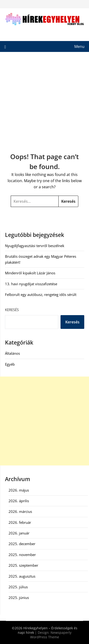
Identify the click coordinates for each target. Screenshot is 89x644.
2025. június (19, 598)
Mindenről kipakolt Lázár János (30, 273)
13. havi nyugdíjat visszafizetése (31, 284)
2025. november (22, 555)
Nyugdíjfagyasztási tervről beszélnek (35, 246)
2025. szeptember (23, 565)
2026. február (20, 522)
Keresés (12, 310)
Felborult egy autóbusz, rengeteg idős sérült (41, 294)
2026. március (20, 511)
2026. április (19, 501)
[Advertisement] (44, 99)
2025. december (22, 544)
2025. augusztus (22, 576)
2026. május (19, 490)
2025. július (18, 587)
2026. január (19, 533)
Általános (12, 353)
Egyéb (10, 364)
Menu (79, 46)
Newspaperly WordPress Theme (51, 635)
